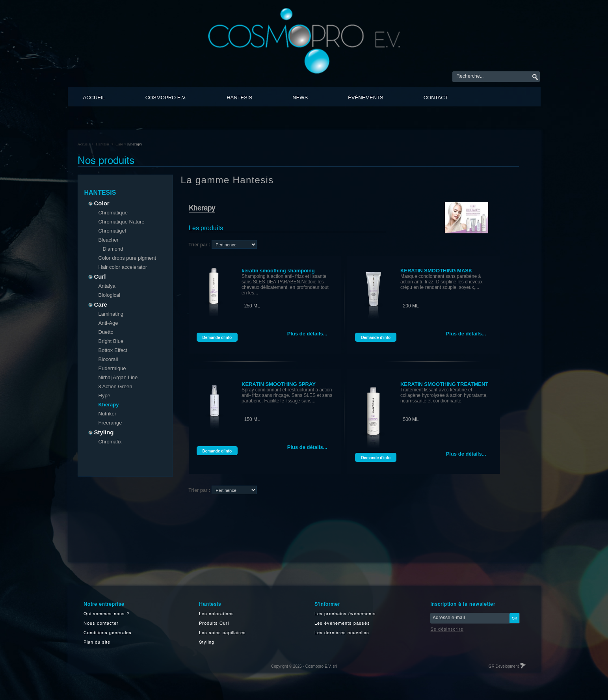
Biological (110, 295)
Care (119, 144)
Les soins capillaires (222, 633)
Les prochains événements (345, 614)
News (300, 98)
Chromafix (110, 442)
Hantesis (239, 98)
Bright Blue (111, 341)
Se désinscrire (447, 629)
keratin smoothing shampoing (278, 271)
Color (100, 203)
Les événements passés (342, 624)
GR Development (507, 666)
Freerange (110, 423)
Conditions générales (108, 633)
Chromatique (113, 213)
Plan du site (97, 643)
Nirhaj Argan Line (118, 377)
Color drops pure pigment (127, 258)
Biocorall (108, 359)
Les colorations (217, 614)
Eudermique (112, 368)
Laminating (111, 314)
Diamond (113, 249)
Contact (436, 98)
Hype (104, 396)
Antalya (107, 286)
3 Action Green (115, 386)
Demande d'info (217, 338)
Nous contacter (101, 624)
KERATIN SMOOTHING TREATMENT (444, 384)
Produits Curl (214, 624)
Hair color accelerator (123, 267)
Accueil (94, 98)
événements (366, 98)
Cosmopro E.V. (166, 98)
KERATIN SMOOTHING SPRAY (279, 384)
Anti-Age (108, 323)
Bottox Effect (113, 350)
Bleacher (109, 240)
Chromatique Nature (122, 222)
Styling (102, 432)
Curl (98, 276)
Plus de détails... (307, 334)
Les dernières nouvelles (342, 633)
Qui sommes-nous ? (106, 614)
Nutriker (108, 414)
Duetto (106, 332)
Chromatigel (112, 231)
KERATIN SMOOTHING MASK (436, 271)
